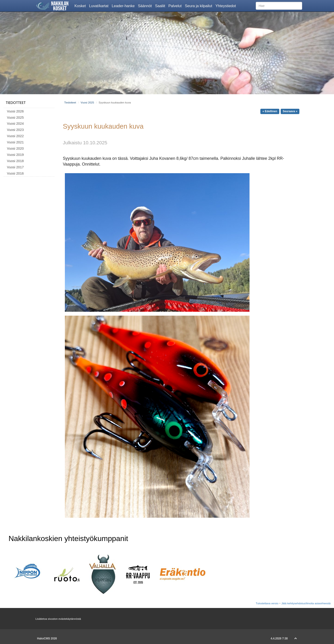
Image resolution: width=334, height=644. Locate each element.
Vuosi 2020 (15, 148)
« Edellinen (270, 111)
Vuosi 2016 (15, 173)
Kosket (81, 6)
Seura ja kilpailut (199, 6)
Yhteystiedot (226, 6)
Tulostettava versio (267, 603)
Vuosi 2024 (15, 124)
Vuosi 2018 (15, 161)
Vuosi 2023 (15, 130)
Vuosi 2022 (15, 136)
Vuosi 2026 (15, 111)
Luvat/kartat (100, 6)
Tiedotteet (16, 103)
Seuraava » (290, 111)
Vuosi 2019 (15, 155)
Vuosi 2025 (15, 118)
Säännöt (146, 6)
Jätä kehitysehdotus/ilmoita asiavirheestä (306, 603)
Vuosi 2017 (15, 167)
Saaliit (161, 6)
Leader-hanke (124, 6)
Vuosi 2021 (15, 142)
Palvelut (176, 6)
